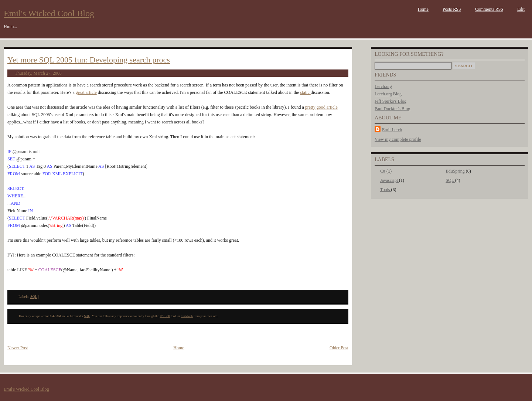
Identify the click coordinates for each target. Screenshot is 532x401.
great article (86, 92)
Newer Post (18, 348)
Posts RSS (452, 9)
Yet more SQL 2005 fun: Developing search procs (89, 60)
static (305, 92)
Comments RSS (489, 9)
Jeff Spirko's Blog (391, 101)
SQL (450, 180)
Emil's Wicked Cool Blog (49, 13)
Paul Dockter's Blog (392, 109)
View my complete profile (398, 139)
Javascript (390, 180)
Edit (521, 9)
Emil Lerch (392, 130)
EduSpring (456, 171)
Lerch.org (383, 86)
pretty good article (321, 107)
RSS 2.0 (165, 316)
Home (423, 9)
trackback (187, 316)
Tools (386, 190)
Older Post (339, 348)
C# (383, 171)
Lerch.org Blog (388, 94)
